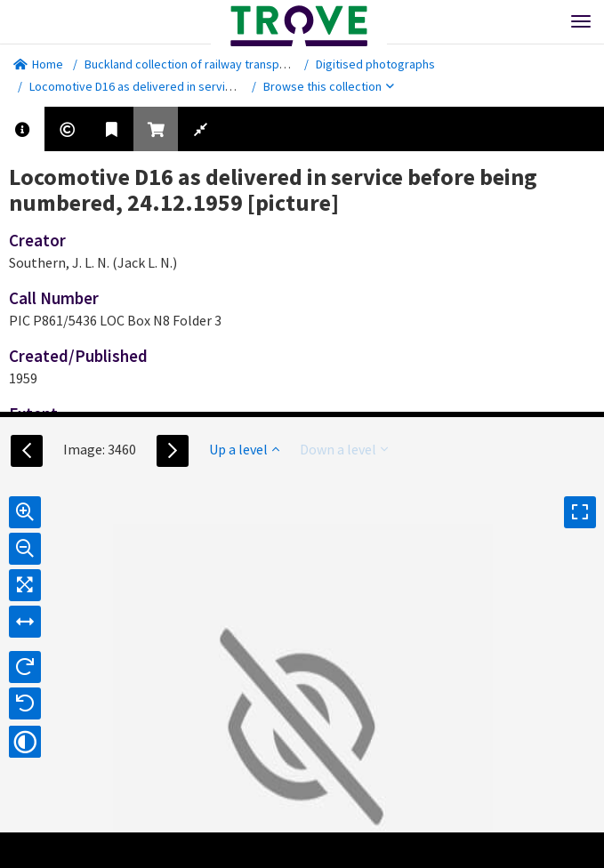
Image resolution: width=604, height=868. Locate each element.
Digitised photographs (375, 64)
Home (38, 64)
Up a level (244, 449)
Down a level (344, 449)
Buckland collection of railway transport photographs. (227, 64)
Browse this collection (329, 86)
